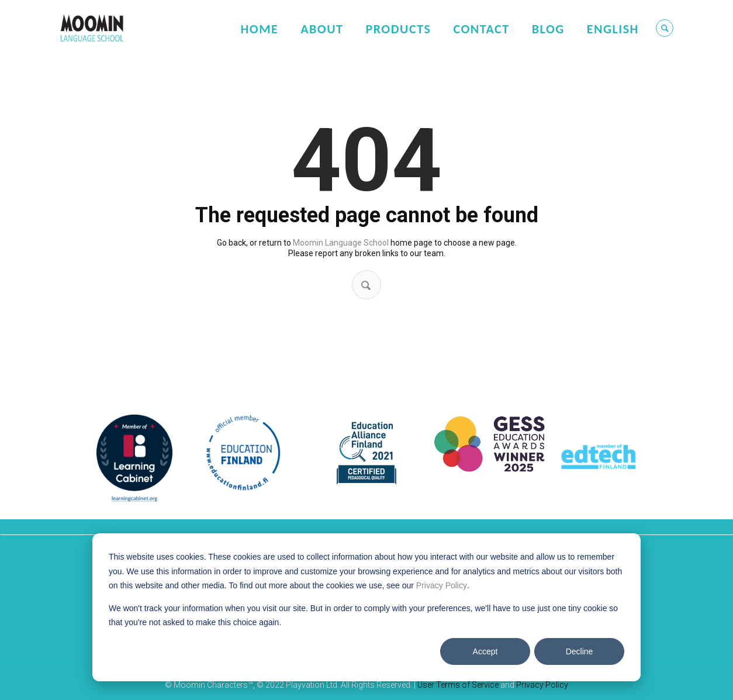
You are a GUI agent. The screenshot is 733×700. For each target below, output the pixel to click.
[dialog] (366, 607)
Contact (481, 29)
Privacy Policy (442, 585)
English (613, 29)
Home (259, 29)
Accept (485, 651)
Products (398, 29)
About (322, 29)
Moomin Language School (341, 243)
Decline (580, 651)
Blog (548, 29)
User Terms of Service (458, 685)
